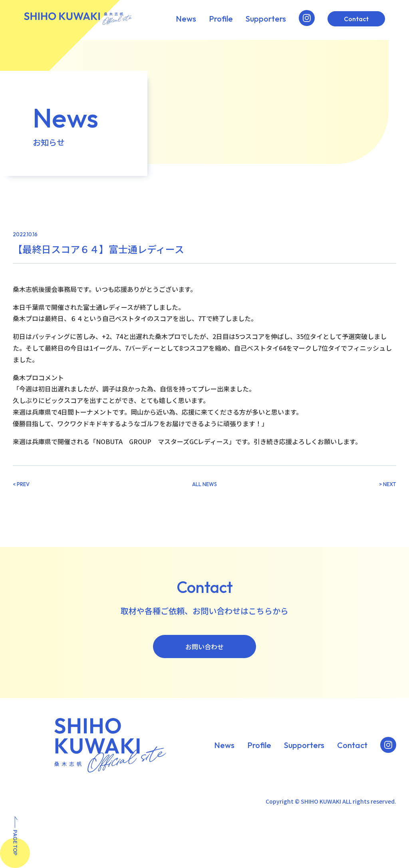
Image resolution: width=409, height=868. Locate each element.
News (186, 19)
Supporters (266, 19)
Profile (221, 19)
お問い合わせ (204, 647)
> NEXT (388, 484)
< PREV (21, 484)
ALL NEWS (204, 484)
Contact (356, 19)
